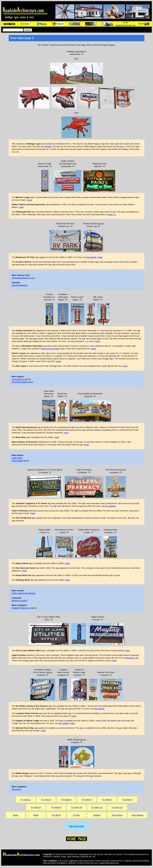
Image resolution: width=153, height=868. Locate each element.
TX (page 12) (117, 807)
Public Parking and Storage (23, 593)
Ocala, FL (112, 214)
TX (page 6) (127, 800)
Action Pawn (17, 458)
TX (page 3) (66, 800)
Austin (16, 815)
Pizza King (16, 789)
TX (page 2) (46, 800)
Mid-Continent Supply (51, 349)
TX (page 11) (97, 807)
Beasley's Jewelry (19, 601)
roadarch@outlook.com (125, 25)
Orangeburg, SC (132, 658)
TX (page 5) (107, 800)
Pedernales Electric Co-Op (23, 278)
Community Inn (18, 379)
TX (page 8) (36, 807)
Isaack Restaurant (19, 285)
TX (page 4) (87, 800)
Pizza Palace (17, 461)
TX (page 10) (76, 807)
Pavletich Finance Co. (21, 608)
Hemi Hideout (138, 815)
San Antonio (117, 815)
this (122, 146)
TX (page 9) (56, 807)
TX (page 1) (26, 800)
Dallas (36, 815)
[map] (30, 200)
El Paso (77, 815)
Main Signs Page (76, 826)
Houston (97, 815)
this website (91, 257)
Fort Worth (56, 815)
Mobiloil (48, 146)
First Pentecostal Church (22, 382)
